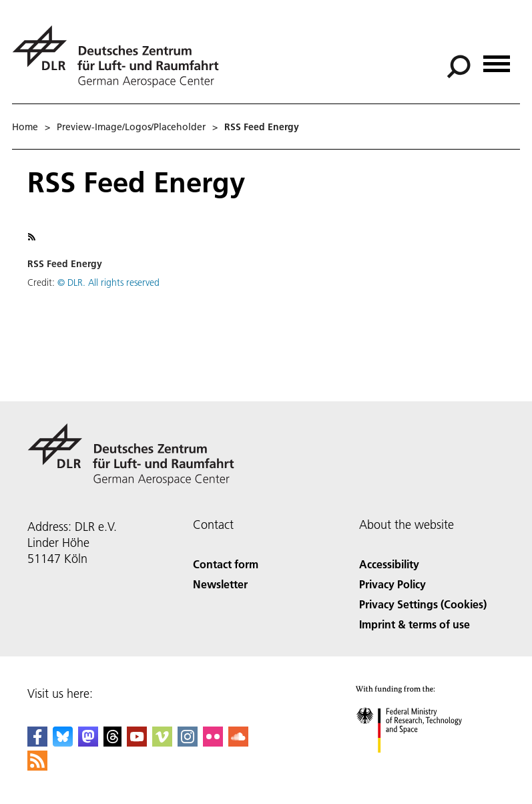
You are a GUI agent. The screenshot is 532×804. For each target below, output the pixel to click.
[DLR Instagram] (188, 742)
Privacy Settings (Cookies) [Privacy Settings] (423, 604)
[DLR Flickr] (213, 742)
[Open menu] (497, 59)
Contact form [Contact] (226, 564)
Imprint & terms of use (415, 624)
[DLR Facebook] (37, 742)
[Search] (459, 67)
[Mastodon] (88, 742)
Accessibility (389, 564)
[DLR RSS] (37, 766)
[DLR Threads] (113, 742)
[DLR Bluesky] (63, 742)
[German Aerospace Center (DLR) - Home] (121, 56)
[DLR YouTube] (137, 742)
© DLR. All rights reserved (108, 282)
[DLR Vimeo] (162, 742)
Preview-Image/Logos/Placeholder (131, 127)
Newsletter (220, 584)
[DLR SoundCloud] (238, 742)
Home (25, 127)
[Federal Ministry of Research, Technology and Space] (421, 764)
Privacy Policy (392, 584)
